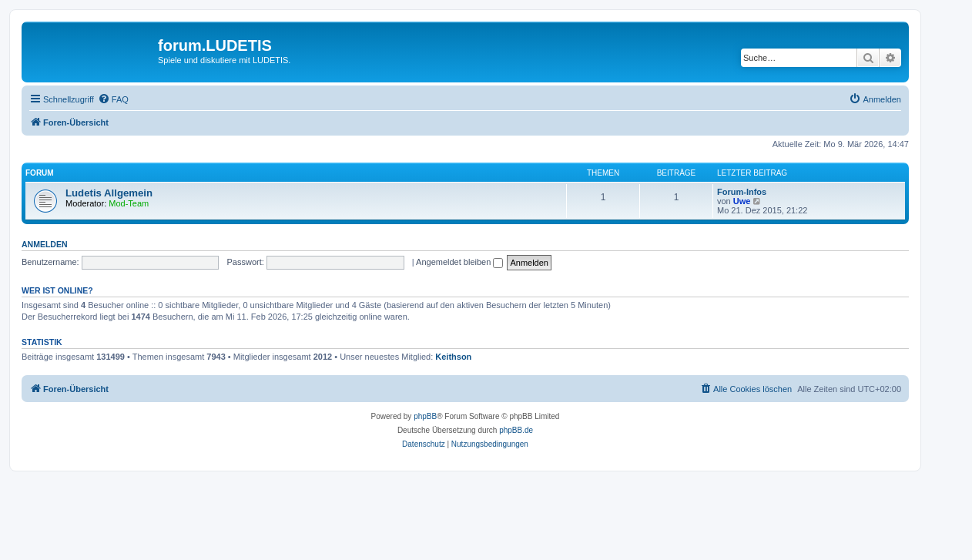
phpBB (425, 416)
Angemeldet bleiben (459, 262)
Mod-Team (129, 203)
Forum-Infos (742, 192)
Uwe (742, 201)
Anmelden (45, 244)
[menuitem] (113, 99)
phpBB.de (516, 430)
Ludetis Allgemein (109, 193)
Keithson (453, 357)
